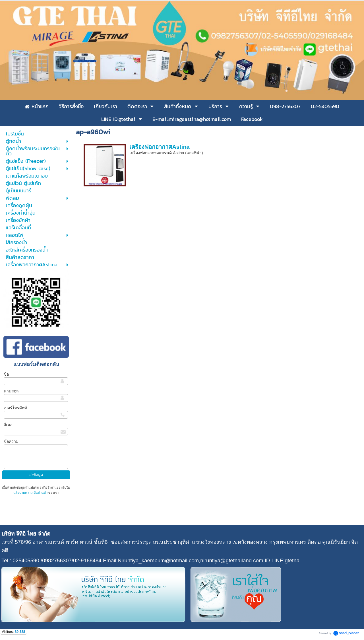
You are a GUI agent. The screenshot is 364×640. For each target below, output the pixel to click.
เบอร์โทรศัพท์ (15, 408)
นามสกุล (11, 391)
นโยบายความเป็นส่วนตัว (31, 493)
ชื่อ (6, 374)
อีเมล (8, 425)
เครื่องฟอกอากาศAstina (159, 147)
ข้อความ (11, 441)
